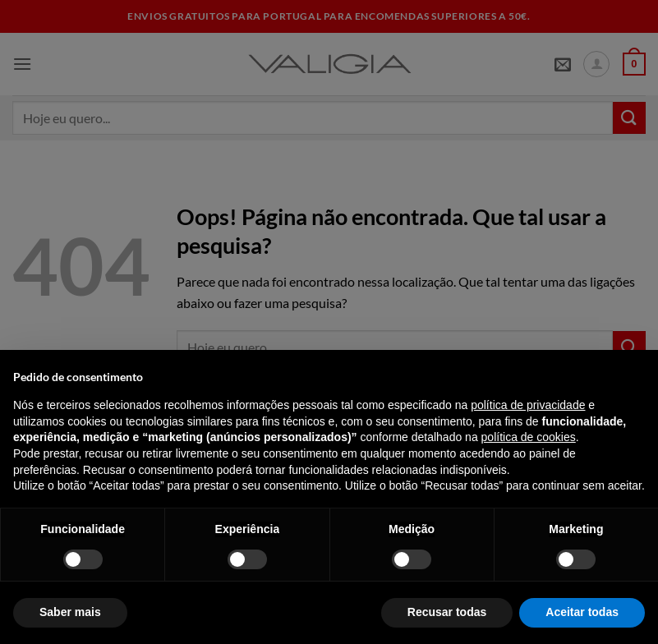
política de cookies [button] (529, 437)
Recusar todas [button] (447, 612)
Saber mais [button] (70, 612)
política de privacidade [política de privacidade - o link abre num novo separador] (528, 405)
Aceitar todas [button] (582, 612)
